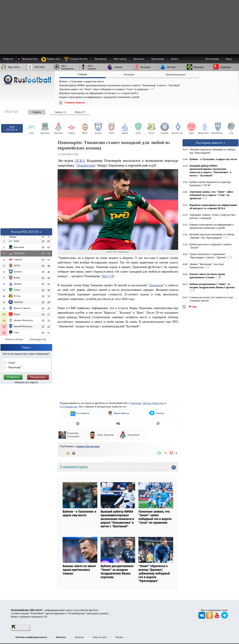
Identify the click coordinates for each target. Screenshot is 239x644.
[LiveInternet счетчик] (20, 630)
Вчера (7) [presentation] (80, 112)
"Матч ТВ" (108, 276)
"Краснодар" (14, 367)
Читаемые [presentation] (129, 74)
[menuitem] (77, 59)
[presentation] (32, 111)
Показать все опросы (26, 382)
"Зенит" (12, 363)
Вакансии (79, 637)
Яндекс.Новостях (153, 403)
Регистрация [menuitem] (212, 59)
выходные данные (98, 613)
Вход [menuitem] (229, 59)
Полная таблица (14, 339)
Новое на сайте (100, 637)
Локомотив (156, 285)
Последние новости (211, 143)
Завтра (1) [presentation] (60, 112)
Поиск (174, 59)
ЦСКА (80, 161)
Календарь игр (38, 339)
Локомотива (86, 165)
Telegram (136, 403)
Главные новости (75, 103)
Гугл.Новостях (69, 406)
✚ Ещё (192, 307)
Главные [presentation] (82, 74)
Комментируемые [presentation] (176, 74)
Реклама (119, 637)
